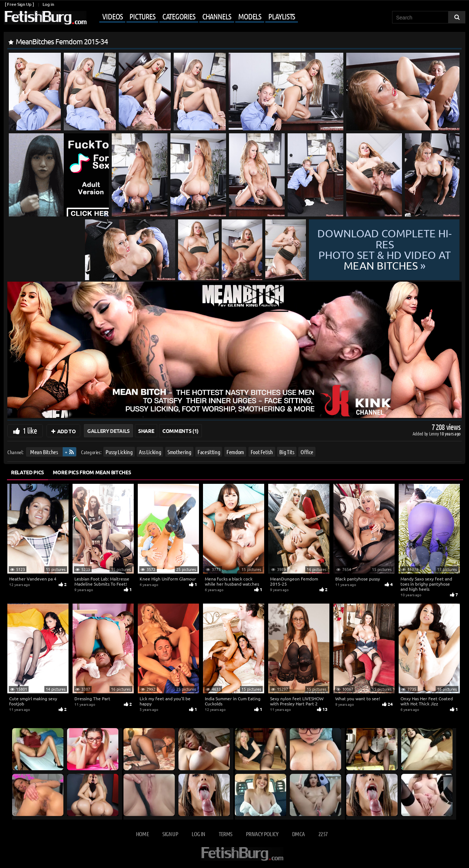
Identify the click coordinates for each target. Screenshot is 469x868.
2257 (323, 834)
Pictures (142, 16)
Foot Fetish (262, 452)
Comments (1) (180, 431)
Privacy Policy (262, 834)
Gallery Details (108, 431)
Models (250, 16)
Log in (48, 4)
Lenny (434, 433)
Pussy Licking (119, 452)
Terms (226, 834)
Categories (179, 16)
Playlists (282, 16)
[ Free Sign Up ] (19, 4)
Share (146, 431)
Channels (217, 16)
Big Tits (287, 452)
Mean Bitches (44, 452)
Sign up (170, 834)
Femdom (235, 452)
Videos (112, 16)
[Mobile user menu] (193, 17)
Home (142, 834)
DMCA (298, 834)
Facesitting (209, 452)
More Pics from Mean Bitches (92, 472)
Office (307, 452)
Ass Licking (150, 452)
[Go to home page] (45, 18)
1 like (30, 430)
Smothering (179, 452)
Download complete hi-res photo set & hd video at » (385, 250)
